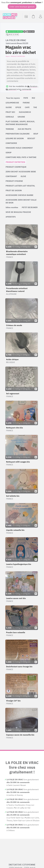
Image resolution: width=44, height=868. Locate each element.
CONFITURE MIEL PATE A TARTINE (21, 157)
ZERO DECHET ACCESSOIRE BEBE (21, 172)
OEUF (36, 134)
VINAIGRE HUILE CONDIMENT (19, 148)
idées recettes (12, 207)
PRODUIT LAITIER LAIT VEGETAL (20, 186)
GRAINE (21, 117)
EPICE (18, 107)
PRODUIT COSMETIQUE (16, 167)
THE (35, 107)
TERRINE (10, 129)
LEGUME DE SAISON (15, 138)
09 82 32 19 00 (12, 34)
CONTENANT (11, 176)
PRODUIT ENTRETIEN (15, 162)
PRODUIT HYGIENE (14, 181)
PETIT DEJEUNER (30, 207)
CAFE (27, 107)
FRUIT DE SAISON (14, 190)
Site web (30, 32)
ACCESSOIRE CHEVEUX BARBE (19, 195)
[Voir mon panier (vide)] (33, 16)
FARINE (26, 103)
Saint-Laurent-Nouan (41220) (17, 43)
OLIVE (23, 176)
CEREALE (10, 117)
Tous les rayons (13, 98)
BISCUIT (31, 138)
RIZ (33, 98)
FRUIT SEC (10, 112)
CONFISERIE (11, 143)
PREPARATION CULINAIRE (18, 134)
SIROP (9, 153)
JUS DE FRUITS (24, 129)
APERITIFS (11, 217)
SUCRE (9, 107)
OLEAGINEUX (25, 112)
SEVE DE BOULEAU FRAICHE (18, 212)
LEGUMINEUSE (12, 103)
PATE (26, 98)
